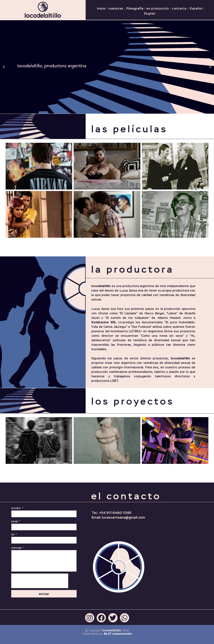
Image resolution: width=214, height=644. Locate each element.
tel (13, 534)
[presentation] (40, 581)
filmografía (135, 9)
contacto (179, 9)
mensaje (17, 548)
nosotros (116, 9)
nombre (16, 508)
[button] (104, 111)
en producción (158, 9)
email (15, 521)
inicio (101, 9)
